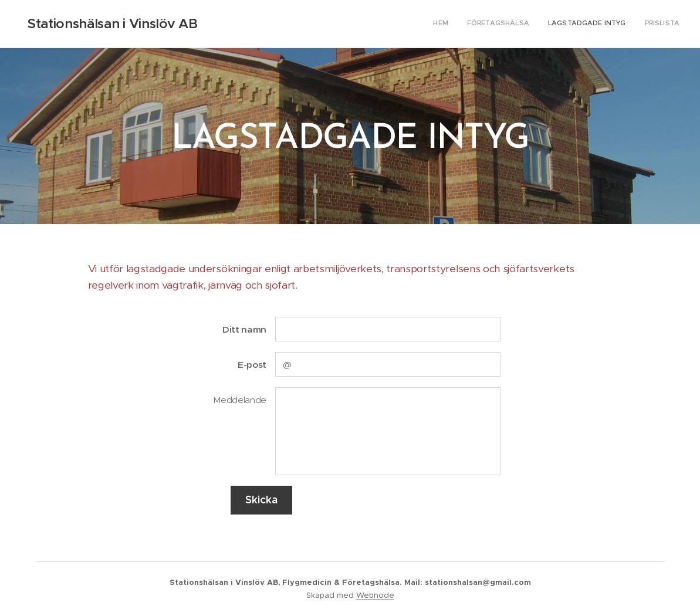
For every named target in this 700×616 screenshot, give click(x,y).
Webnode (375, 595)
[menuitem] (626, 24)
